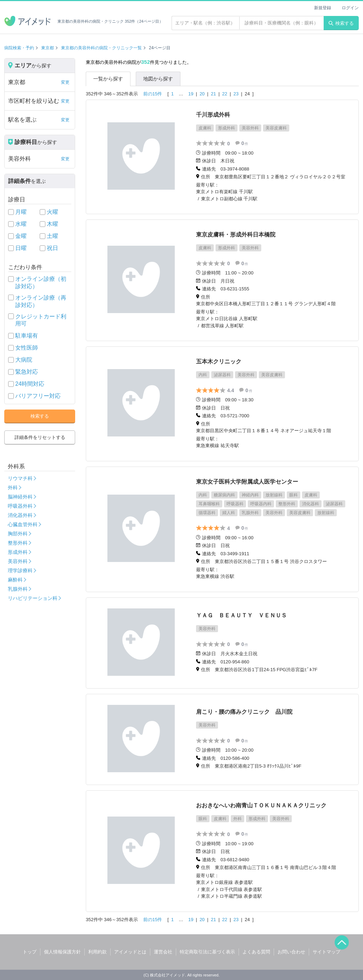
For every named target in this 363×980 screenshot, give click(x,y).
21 (213, 94)
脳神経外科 (20, 497)
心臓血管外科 (23, 524)
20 (202, 94)
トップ (30, 952)
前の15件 (153, 94)
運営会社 (163, 952)
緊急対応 (27, 372)
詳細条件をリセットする (40, 437)
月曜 (21, 212)
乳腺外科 (18, 589)
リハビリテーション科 (33, 598)
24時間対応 (30, 384)
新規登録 (323, 8)
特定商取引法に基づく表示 (207, 952)
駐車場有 (27, 336)
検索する (341, 23)
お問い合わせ (291, 952)
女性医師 (27, 348)
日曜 (21, 248)
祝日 (52, 248)
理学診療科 (20, 570)
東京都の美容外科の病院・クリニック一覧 (101, 48)
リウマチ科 (20, 478)
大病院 (24, 360)
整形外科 (18, 543)
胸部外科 (18, 534)
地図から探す (158, 79)
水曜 (21, 224)
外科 (13, 488)
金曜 (21, 236)
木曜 (52, 224)
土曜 (52, 236)
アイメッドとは (130, 952)
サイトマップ (326, 952)
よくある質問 (256, 952)
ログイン (350, 8)
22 (225, 94)
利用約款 (97, 952)
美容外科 (18, 561)
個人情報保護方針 (62, 952)
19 (191, 94)
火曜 (52, 212)
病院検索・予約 (19, 48)
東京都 (48, 48)
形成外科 (18, 552)
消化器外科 (20, 515)
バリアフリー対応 (38, 396)
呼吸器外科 (20, 506)
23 (236, 94)
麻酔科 (15, 580)
